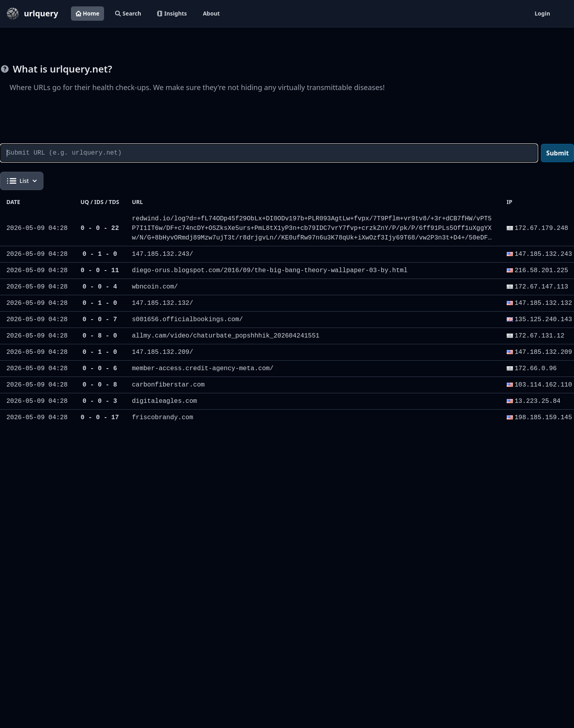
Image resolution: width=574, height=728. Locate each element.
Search (128, 13)
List (22, 181)
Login (542, 13)
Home (87, 13)
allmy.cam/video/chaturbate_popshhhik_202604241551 (226, 336)
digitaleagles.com (164, 401)
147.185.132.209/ (163, 352)
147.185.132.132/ (163, 303)
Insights (172, 13)
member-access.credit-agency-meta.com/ (203, 369)
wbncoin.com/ (155, 287)
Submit (557, 153)
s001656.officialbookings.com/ (187, 320)
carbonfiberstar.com (168, 385)
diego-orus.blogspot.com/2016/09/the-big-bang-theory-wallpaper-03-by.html (270, 271)
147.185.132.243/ (163, 254)
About (211, 13)
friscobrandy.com (163, 418)
